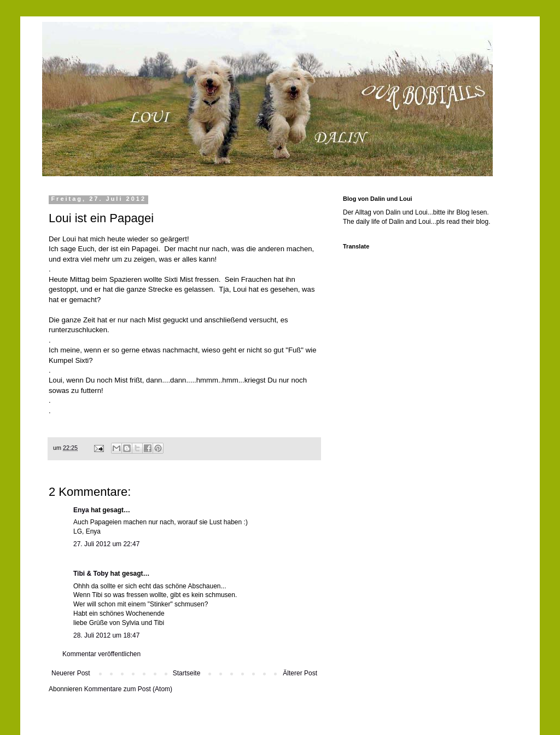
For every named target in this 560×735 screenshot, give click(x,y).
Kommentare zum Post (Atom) (128, 689)
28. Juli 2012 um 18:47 (106, 635)
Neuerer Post (71, 673)
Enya (81, 510)
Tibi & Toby (91, 574)
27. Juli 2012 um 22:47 (106, 544)
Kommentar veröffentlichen (101, 654)
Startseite (187, 673)
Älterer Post (300, 673)
